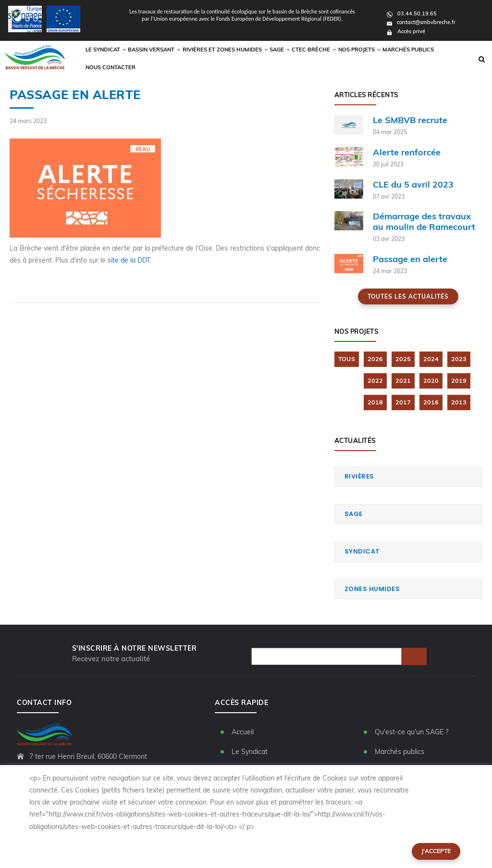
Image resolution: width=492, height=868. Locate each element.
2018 (375, 402)
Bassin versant (172, 59)
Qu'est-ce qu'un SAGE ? (412, 732)
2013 (459, 402)
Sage (285, 59)
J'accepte (436, 851)
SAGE (354, 514)
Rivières (359, 476)
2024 (431, 359)
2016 (431, 402)
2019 (459, 381)
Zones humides (372, 589)
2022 (375, 381)
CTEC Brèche (318, 59)
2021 (403, 381)
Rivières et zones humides (235, 59)
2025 (403, 359)
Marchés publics (405, 59)
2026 (375, 359)
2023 (459, 359)
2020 (431, 381)
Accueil (243, 732)
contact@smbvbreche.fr (421, 22)
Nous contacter (454, 59)
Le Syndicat (250, 752)
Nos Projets (360, 59)
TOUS (347, 359)
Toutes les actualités (408, 296)
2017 (403, 402)
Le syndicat (127, 59)
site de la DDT (129, 260)
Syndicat (362, 551)
